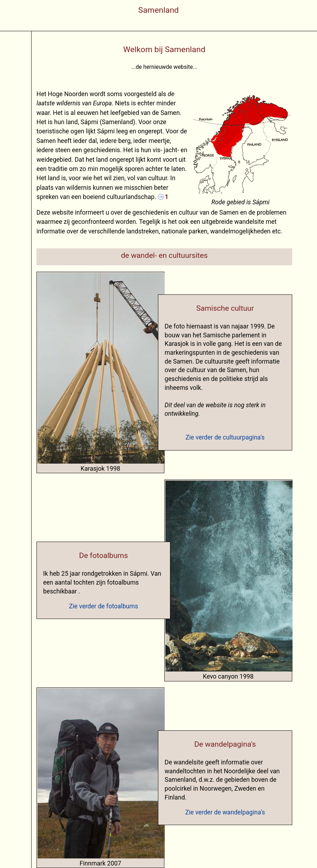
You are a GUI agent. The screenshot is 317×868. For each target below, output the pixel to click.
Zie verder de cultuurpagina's (225, 437)
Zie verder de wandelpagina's (225, 812)
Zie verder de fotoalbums (104, 606)
